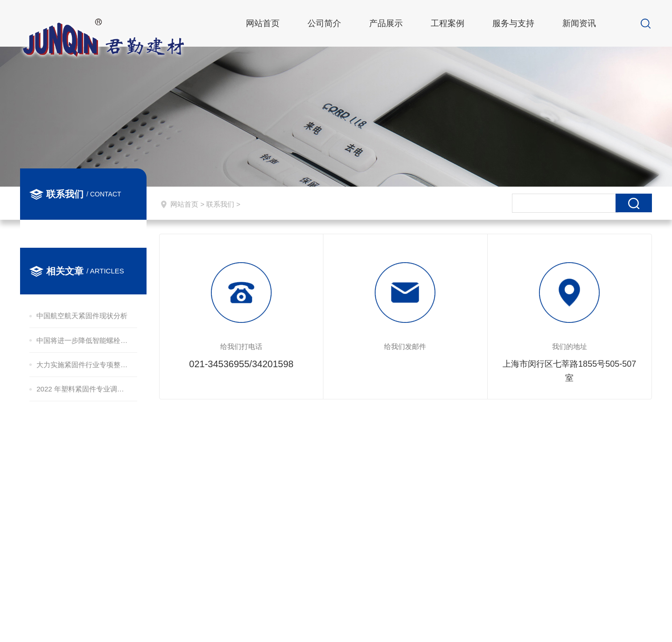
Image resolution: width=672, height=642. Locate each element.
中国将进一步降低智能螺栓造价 (83, 340)
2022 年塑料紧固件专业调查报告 (83, 389)
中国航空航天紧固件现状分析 (82, 316)
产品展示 (386, 23)
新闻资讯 (579, 23)
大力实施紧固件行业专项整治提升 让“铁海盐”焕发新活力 (83, 365)
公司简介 (324, 23)
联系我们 (220, 204)
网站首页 (263, 23)
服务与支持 (513, 23)
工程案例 (448, 23)
